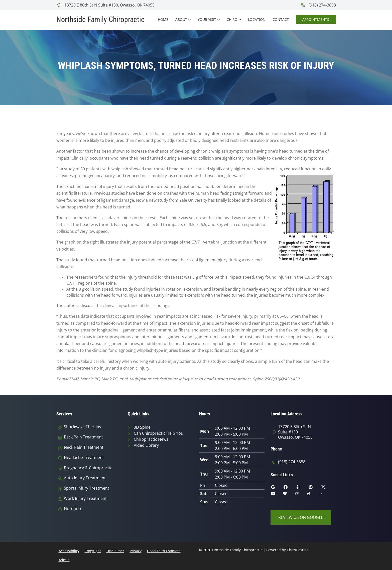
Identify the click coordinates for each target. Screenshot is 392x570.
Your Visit (207, 19)
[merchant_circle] (324, 495)
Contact (281, 19)
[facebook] (289, 488)
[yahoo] (312, 495)
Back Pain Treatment (83, 437)
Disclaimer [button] (115, 551)
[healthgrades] (289, 495)
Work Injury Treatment (85, 498)
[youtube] (277, 495)
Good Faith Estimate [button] (164, 551)
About (181, 19)
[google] (277, 488)
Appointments (316, 19)
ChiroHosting (298, 550)
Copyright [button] (93, 551)
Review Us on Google (301, 517)
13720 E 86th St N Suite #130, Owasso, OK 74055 (105, 5)
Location (257, 19)
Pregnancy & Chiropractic (88, 468)
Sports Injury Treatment (87, 488)
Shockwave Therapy (83, 427)
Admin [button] (64, 560)
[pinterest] (314, 488)
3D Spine (142, 427)
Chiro (232, 19)
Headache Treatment (84, 458)
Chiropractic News (151, 439)
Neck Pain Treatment (84, 447)
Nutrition (73, 509)
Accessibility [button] (69, 551)
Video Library (146, 445)
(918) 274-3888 (318, 5)
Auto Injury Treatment (85, 478)
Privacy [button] (136, 551)
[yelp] (302, 488)
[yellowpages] (300, 495)
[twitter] (327, 488)
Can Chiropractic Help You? (159, 433)
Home (163, 19)
